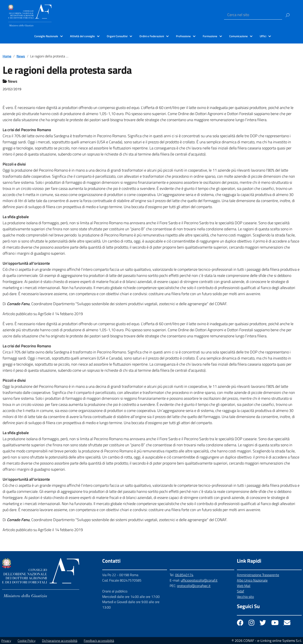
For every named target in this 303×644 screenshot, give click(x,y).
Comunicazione (239, 36)
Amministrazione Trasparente (258, 575)
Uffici (263, 36)
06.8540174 (184, 575)
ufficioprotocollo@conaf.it (199, 580)
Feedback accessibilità (99, 641)
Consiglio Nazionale (46, 36)
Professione (183, 36)
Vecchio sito (245, 597)
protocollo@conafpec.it (194, 586)
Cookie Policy (27, 641)
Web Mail (244, 586)
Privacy (6, 641)
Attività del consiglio (82, 36)
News (21, 56)
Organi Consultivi (117, 36)
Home (7, 56)
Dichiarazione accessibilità (60, 641)
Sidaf (240, 591)
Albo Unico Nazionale (252, 580)
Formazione (210, 36)
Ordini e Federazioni (152, 36)
